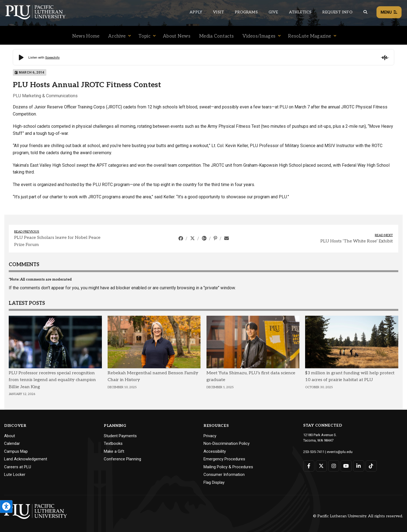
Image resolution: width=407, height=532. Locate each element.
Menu (389, 12)
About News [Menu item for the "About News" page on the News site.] (177, 36)
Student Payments (120, 436)
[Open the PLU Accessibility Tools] (6, 507)
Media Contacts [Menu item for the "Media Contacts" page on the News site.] (216, 36)
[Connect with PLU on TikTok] (371, 466)
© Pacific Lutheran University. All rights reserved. (358, 516)
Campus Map (16, 451)
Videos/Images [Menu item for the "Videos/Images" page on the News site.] (259, 36)
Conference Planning (122, 459)
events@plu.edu (340, 452)
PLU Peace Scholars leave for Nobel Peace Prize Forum (57, 241)
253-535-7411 (314, 452)
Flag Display (214, 482)
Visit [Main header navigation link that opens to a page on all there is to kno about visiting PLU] (218, 12)
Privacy (210, 436)
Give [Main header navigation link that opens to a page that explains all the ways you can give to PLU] (273, 12)
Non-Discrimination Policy (227, 443)
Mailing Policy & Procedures (228, 467)
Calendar (12, 443)
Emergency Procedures (224, 459)
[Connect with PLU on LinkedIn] (358, 466)
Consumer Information (224, 475)
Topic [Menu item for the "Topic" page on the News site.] (145, 36)
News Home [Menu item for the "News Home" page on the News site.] (86, 36)
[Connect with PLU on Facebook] (309, 466)
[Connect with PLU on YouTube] (346, 466)
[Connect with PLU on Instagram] (334, 466)
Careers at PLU (18, 467)
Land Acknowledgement (26, 459)
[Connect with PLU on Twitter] (321, 466)
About (10, 436)
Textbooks (113, 443)
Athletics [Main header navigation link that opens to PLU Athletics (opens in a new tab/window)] (300, 12)
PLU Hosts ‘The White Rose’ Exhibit (357, 241)
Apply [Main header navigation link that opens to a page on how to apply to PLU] (196, 12)
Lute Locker (15, 475)
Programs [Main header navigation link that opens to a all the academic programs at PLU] (246, 12)
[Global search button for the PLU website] (365, 12)
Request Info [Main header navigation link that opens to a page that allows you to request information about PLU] (337, 12)
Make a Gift (114, 451)
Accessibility (215, 451)
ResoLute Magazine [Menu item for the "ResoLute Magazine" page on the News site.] (309, 36)
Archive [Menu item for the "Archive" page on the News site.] (117, 36)
